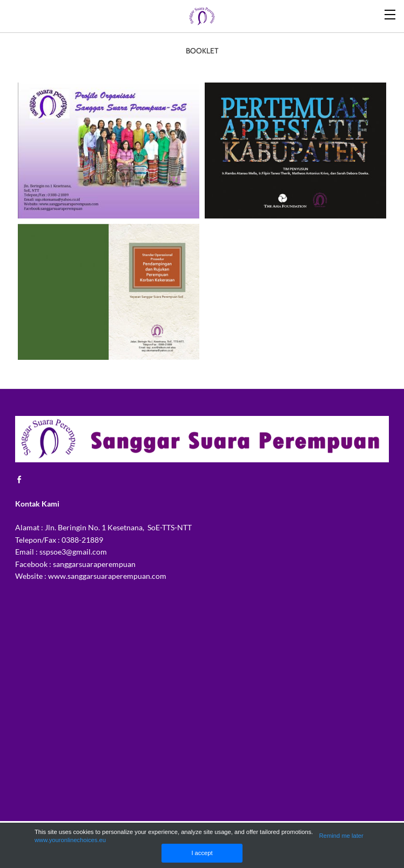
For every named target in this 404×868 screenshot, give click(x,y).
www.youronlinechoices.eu (70, 840)
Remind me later (341, 836)
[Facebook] (22, 479)
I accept (202, 853)
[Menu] (390, 13)
